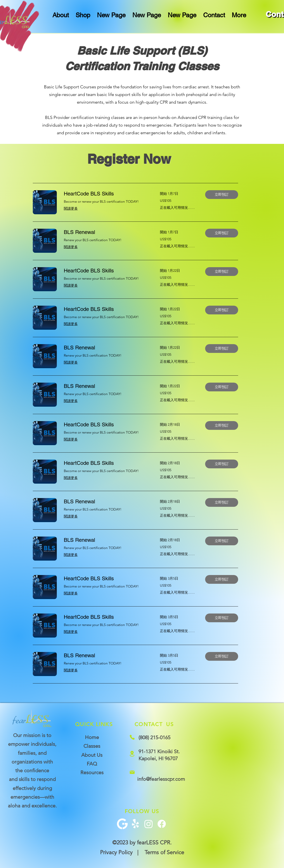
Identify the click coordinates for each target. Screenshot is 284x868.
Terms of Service (164, 852)
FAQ (92, 764)
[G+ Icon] (122, 824)
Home (92, 737)
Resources (92, 773)
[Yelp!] (135, 824)
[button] (222, 195)
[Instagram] (149, 824)
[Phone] (132, 737)
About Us (92, 755)
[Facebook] (162, 824)
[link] (107, 194)
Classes (92, 746)
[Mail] (132, 772)
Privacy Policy (116, 852)
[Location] (132, 754)
